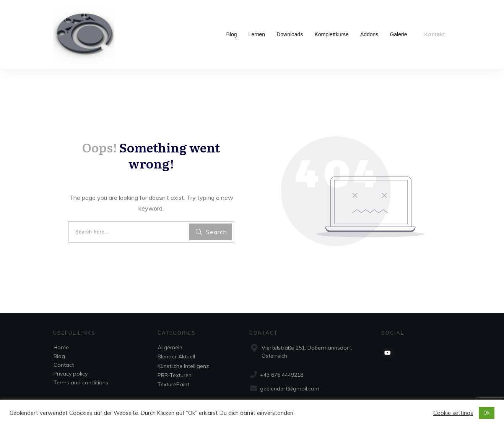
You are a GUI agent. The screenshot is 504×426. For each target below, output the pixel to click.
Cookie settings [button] (453, 413)
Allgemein (170, 347)
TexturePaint (173, 384)
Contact (64, 365)
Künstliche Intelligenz (183, 366)
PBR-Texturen (175, 375)
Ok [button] (487, 413)
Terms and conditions (81, 382)
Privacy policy (71, 374)
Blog (59, 356)
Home (61, 347)
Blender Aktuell (176, 356)
